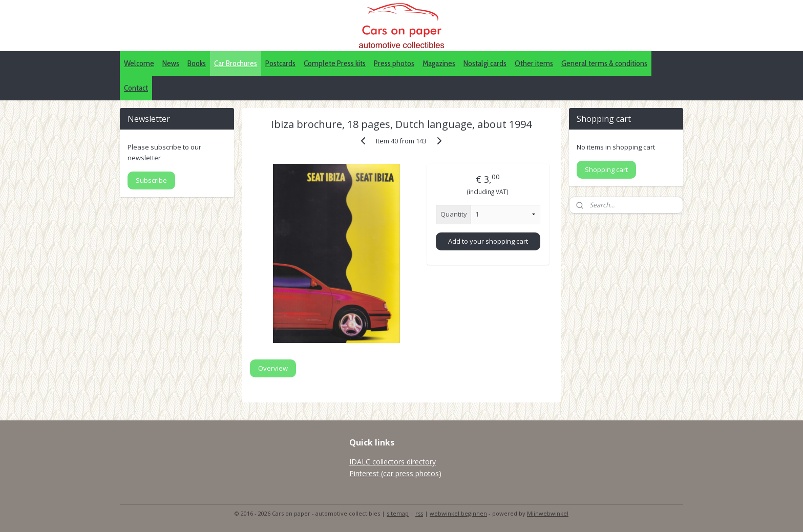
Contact (136, 88)
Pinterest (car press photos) (395, 473)
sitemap (398, 513)
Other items (534, 63)
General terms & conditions (604, 63)
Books (197, 63)
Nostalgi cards (485, 63)
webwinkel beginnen (458, 513)
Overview (273, 368)
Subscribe (151, 180)
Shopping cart (606, 169)
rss (419, 513)
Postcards (280, 63)
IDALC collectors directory (393, 462)
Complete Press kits (335, 63)
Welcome (139, 63)
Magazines (439, 63)
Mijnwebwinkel (548, 513)
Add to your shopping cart (488, 241)
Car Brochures (236, 63)
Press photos (394, 63)
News (171, 63)
